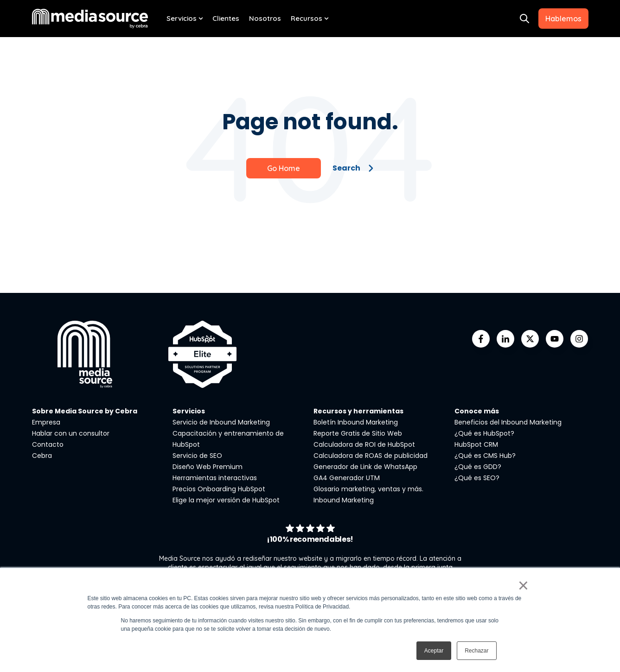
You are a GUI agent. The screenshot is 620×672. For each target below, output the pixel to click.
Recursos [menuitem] (307, 18)
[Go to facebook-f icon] (481, 339)
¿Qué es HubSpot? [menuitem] (484, 433)
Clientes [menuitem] (226, 18)
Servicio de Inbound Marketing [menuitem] (221, 422)
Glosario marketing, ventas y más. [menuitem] (368, 489)
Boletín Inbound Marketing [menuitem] (356, 422)
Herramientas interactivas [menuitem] (215, 478)
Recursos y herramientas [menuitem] (358, 411)
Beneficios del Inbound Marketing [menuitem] (508, 422)
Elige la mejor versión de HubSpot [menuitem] (226, 500)
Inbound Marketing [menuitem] (344, 500)
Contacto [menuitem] (48, 444)
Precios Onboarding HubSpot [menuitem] (219, 489)
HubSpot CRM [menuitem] (476, 444)
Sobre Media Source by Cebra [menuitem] (85, 411)
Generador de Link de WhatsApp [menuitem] (365, 467)
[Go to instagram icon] (579, 339)
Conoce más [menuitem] (477, 411)
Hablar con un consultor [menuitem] (71, 433)
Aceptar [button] (434, 651)
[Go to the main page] (90, 18)
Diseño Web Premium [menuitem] (208, 467)
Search (353, 168)
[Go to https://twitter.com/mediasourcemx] (530, 339)
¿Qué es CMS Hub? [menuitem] (485, 456)
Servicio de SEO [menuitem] (197, 456)
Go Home (284, 168)
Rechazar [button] (476, 651)
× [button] (523, 585)
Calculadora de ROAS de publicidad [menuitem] (371, 456)
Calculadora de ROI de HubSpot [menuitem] (364, 444)
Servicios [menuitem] (182, 18)
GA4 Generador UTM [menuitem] (347, 478)
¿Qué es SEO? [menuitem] (477, 478)
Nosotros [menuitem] (265, 18)
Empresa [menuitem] (46, 422)
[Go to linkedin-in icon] (505, 339)
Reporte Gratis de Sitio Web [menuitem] (358, 433)
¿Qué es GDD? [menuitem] (478, 467)
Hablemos (563, 19)
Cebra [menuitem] (42, 456)
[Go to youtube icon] (555, 339)
